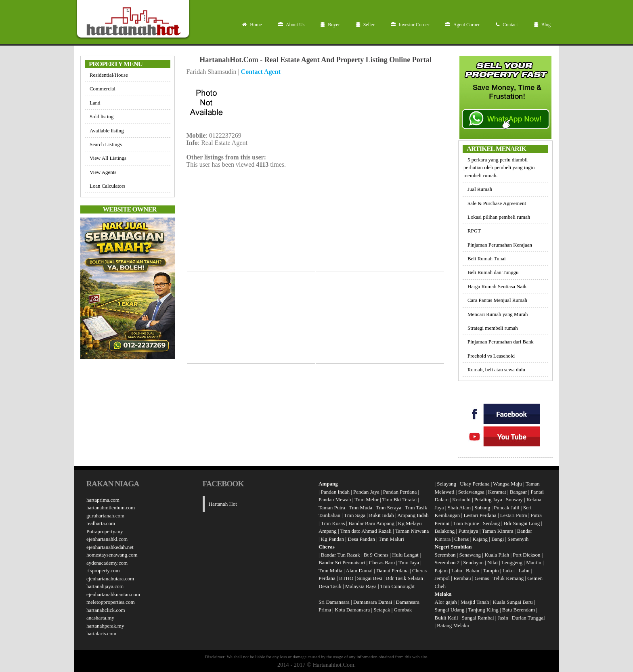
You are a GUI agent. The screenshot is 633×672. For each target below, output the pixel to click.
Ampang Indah (413, 515)
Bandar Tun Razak (341, 555)
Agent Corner (462, 25)
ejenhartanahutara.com (110, 579)
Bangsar (519, 492)
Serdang (492, 523)
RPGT (474, 231)
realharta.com (101, 523)
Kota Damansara (352, 610)
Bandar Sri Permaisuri (342, 562)
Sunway (514, 499)
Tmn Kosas (333, 523)
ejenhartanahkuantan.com (113, 594)
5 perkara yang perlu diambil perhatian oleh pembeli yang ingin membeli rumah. (499, 167)
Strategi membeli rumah (493, 328)
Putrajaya (468, 531)
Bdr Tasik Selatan (405, 578)
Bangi (498, 539)
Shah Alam (459, 508)
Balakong (445, 531)
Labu (457, 570)
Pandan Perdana (400, 492)
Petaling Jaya (488, 499)
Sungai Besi (369, 578)
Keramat (497, 492)
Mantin (534, 562)
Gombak (403, 610)
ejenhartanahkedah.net (110, 547)
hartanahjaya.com (105, 586)
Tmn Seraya (389, 508)
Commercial (103, 89)
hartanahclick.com (106, 610)
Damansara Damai (373, 602)
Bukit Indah (381, 515)
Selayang (446, 484)
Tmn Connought (398, 586)
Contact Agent (261, 72)
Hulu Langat (405, 555)
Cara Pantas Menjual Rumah (497, 300)
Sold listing (102, 116)
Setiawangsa (471, 492)
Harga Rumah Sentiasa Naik (497, 286)
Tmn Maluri (391, 539)
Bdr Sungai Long (522, 523)
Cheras (461, 539)
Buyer (330, 25)
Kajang (480, 539)
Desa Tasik (330, 586)
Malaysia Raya (361, 586)
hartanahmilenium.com (111, 508)
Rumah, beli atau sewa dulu (496, 369)
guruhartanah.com (105, 516)
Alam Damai (359, 570)
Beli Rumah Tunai (487, 259)
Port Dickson (527, 555)
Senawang (471, 555)
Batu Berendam (519, 610)
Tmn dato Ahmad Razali (366, 531)
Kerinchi (461, 499)
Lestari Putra (514, 515)
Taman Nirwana (412, 531)
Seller (365, 25)
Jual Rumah (480, 189)
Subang (482, 508)
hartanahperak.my (105, 626)
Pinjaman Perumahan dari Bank (501, 342)
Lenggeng (512, 562)
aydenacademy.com (107, 563)
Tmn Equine (466, 523)
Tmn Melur (367, 499)
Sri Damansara (334, 602)
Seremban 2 (448, 562)
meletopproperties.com (111, 602)
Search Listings (106, 144)
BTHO (346, 578)
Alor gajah (446, 602)
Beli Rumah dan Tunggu (493, 272)
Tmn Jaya (409, 562)
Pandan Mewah (335, 499)
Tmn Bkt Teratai (400, 499)
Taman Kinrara (497, 531)
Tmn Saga (355, 515)
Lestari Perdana (480, 515)
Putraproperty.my (105, 531)
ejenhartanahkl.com (107, 539)
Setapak (382, 610)
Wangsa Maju (507, 484)
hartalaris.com (101, 633)
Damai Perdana (392, 570)
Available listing (107, 131)
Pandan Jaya (366, 492)
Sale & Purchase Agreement (497, 203)
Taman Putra (332, 508)
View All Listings (108, 158)
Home (252, 25)
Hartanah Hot (223, 504)
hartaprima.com (103, 500)
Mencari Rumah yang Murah (498, 314)
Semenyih (518, 539)
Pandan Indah (335, 492)
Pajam (442, 570)
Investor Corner (410, 25)
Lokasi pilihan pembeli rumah (499, 217)
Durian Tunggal (528, 618)
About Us (291, 25)
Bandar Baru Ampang (371, 523)
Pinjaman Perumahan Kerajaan (500, 245)
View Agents (103, 172)
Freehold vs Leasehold (491, 356)
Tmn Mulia (330, 570)
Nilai (493, 562)
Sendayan (474, 562)
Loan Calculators (108, 186)
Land (95, 103)
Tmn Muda (361, 508)
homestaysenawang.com (112, 555)
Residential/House (109, 75)
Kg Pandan (332, 539)
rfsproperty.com (103, 570)
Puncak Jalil (506, 508)
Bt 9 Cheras (376, 555)
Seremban (446, 555)
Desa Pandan (361, 539)
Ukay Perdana (475, 484)
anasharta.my (100, 618)
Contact (507, 25)
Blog (542, 25)
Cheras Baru (382, 562)
